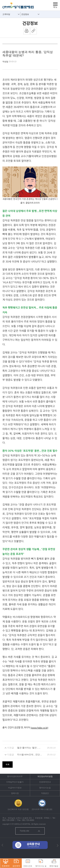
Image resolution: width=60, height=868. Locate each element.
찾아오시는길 (45, 788)
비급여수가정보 (15, 788)
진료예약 (6, 863)
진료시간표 (28, 863)
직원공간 (45, 793)
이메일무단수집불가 (15, 782)
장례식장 (15, 793)
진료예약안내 (45, 782)
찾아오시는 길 (41, 863)
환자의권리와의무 (15, 776)
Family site (30, 831)
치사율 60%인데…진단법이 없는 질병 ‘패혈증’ (30, 755)
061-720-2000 (8, 820)
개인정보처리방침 (45, 776)
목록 (8, 765)
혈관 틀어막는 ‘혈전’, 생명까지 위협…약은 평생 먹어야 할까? (30, 748)
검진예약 (16, 863)
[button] (2, 845)
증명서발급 (54, 863)
